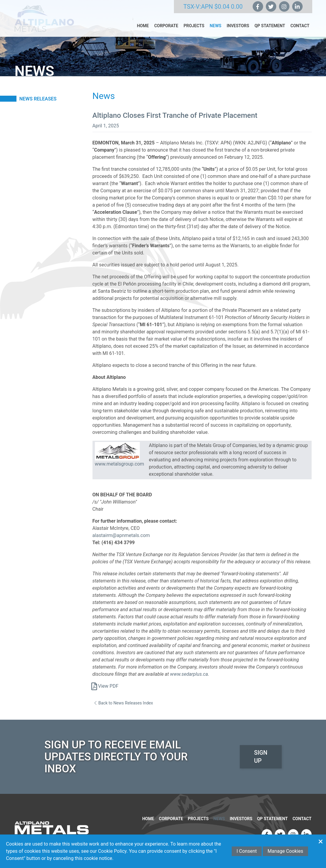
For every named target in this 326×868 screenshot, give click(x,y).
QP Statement (270, 30)
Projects (194, 30)
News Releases (38, 99)
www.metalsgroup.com (120, 464)
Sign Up (260, 753)
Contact (300, 30)
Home (143, 30)
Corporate (166, 30)
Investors (238, 30)
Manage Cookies (285, 851)
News (216, 30)
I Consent (247, 851)
